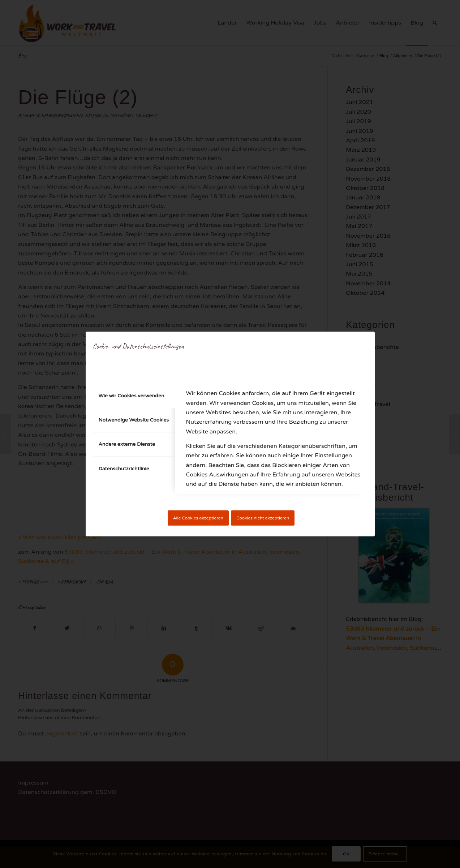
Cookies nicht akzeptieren (263, 518)
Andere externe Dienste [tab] (127, 444)
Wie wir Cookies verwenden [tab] (132, 396)
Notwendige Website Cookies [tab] (134, 420)
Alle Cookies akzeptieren (198, 518)
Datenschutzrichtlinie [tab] (124, 469)
